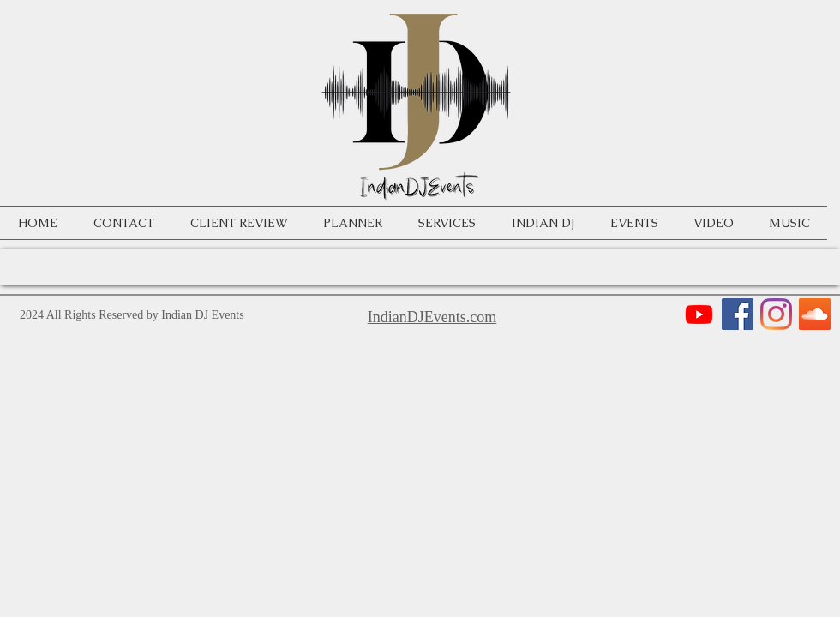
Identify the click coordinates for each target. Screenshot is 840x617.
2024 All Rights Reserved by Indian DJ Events (132, 315)
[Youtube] (699, 314)
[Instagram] (776, 314)
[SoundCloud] (815, 314)
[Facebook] (738, 314)
